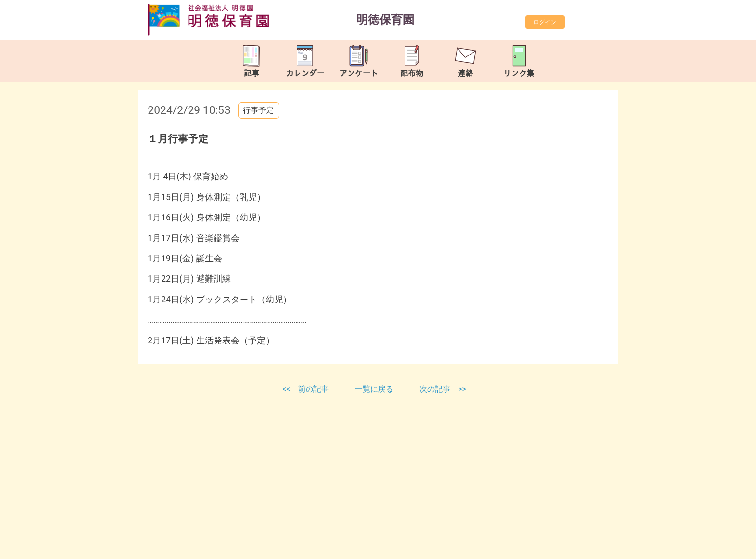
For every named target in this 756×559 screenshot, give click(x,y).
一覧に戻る (375, 389)
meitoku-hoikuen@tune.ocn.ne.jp (250, 538)
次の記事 (435, 389)
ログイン (545, 22)
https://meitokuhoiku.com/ (232, 549)
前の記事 (313, 389)
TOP (716, 544)
